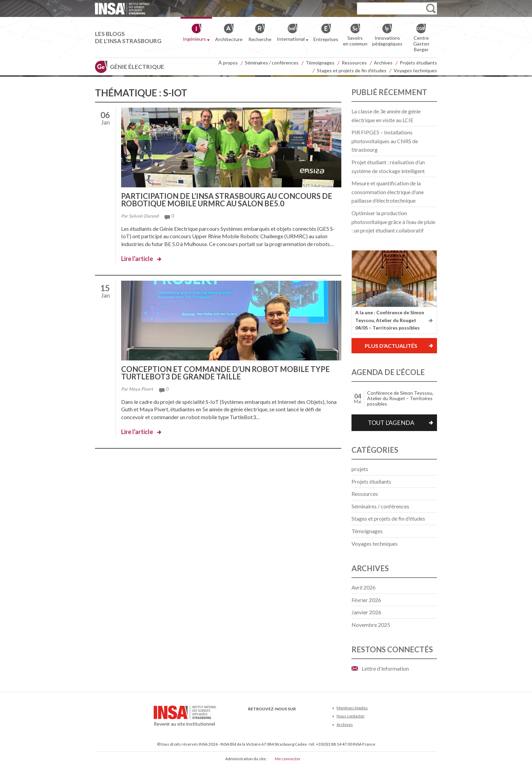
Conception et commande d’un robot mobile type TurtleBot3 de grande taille (225, 373)
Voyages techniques (415, 70)
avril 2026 (364, 587)
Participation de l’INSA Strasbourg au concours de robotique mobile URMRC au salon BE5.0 (227, 200)
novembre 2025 (371, 625)
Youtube (275, 719)
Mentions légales (352, 708)
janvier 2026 (366, 612)
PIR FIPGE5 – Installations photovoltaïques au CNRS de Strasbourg (385, 141)
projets (360, 469)
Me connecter (288, 759)
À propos (228, 63)
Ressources (354, 63)
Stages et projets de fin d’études (352, 70)
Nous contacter (351, 716)
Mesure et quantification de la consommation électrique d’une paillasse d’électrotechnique (388, 192)
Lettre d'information (385, 668)
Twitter (263, 719)
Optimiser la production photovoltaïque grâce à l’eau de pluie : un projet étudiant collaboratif (393, 222)
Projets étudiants (418, 63)
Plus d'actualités (391, 346)
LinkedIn (286, 719)
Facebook (252, 719)
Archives (383, 63)
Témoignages (320, 63)
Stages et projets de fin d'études (388, 518)
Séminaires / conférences (272, 63)
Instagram (297, 719)
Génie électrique (137, 67)
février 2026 (366, 600)
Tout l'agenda (391, 423)
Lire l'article (137, 259)
